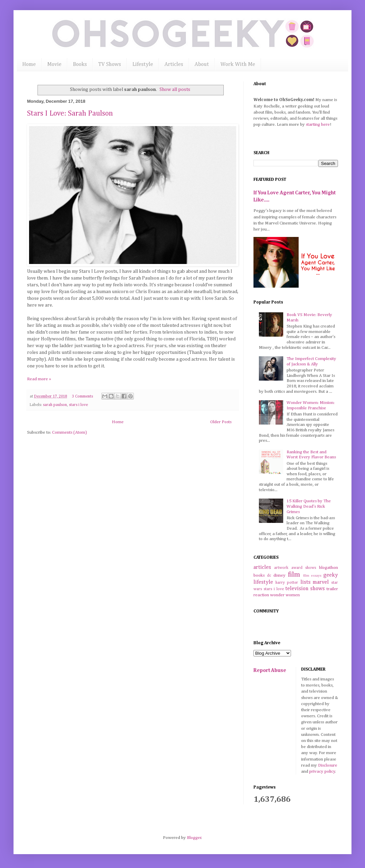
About (202, 65)
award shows (304, 568)
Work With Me (238, 65)
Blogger (194, 838)
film (294, 575)
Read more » (39, 379)
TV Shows (110, 65)
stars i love (78, 405)
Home (29, 65)
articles (262, 567)
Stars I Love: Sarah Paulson (70, 114)
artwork (281, 568)
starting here (318, 125)
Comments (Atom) (69, 432)
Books (80, 65)
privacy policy (322, 771)
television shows (305, 589)
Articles (174, 65)
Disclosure (328, 765)
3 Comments (82, 396)
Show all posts (175, 90)
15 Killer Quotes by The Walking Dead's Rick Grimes (309, 506)
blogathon (328, 568)
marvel (321, 582)
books (259, 575)
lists (306, 582)
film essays (312, 576)
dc (269, 576)
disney (279, 575)
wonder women (285, 595)
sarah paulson (55, 405)
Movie (54, 65)
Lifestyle (143, 65)
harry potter (287, 583)
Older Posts (221, 422)
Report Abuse (270, 670)
